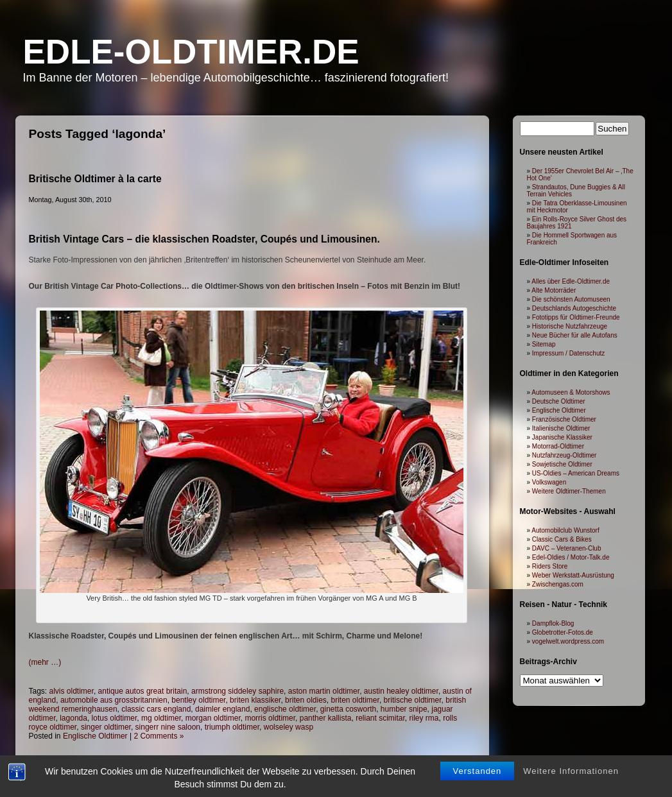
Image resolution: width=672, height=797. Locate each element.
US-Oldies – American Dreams (576, 473)
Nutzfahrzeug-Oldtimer (564, 455)
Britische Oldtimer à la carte (95, 179)
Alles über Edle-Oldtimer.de (571, 281)
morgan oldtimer (213, 718)
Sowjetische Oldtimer (562, 464)
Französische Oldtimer (564, 419)
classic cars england (156, 709)
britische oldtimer (413, 700)
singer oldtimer (106, 727)
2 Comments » (159, 736)
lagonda (73, 718)
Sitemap (544, 344)
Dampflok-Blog (553, 623)
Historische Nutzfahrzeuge (570, 326)
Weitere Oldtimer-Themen (569, 491)
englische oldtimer (285, 709)
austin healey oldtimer (401, 691)
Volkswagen (549, 482)
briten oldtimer (355, 700)
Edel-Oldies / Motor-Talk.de (571, 557)
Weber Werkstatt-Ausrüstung (573, 575)
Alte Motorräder (554, 290)
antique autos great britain (143, 691)
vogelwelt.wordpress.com (568, 641)
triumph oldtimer (232, 727)
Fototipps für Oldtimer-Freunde (576, 317)
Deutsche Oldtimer (559, 401)
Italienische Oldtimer (561, 428)
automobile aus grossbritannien (114, 700)
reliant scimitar (380, 718)
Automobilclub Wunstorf (565, 530)
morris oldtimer (270, 718)
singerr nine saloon (168, 727)
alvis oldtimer (72, 691)
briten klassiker (255, 700)
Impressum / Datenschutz (568, 353)
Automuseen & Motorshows (571, 392)
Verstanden (478, 771)
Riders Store (550, 566)
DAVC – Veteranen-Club (567, 548)
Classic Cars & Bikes (562, 539)
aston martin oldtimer (324, 691)
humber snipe (404, 709)
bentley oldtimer (198, 700)
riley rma (424, 718)
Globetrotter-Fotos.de (563, 632)
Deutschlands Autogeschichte (574, 308)
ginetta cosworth (348, 709)
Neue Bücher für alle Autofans (575, 335)
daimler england (222, 709)
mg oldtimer (161, 718)
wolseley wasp (289, 727)
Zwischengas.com (558, 584)
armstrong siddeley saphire (237, 691)
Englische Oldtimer (95, 736)
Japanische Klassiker (562, 437)
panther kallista (326, 718)
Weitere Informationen (571, 771)
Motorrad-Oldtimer (558, 446)
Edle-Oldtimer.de (191, 52)
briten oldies (306, 700)
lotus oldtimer (115, 718)
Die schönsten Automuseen (571, 299)
